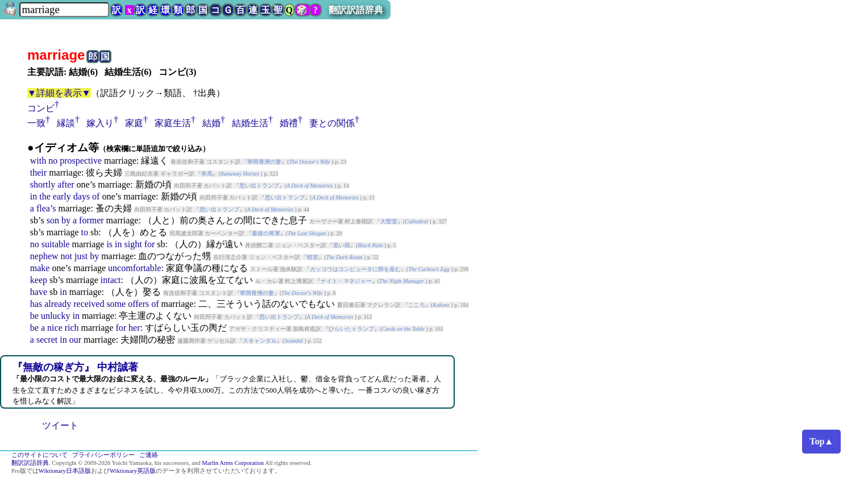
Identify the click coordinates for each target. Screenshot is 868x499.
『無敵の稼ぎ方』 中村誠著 (75, 367)
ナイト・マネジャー (346, 281)
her (134, 328)
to (85, 232)
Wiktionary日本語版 (65, 471)
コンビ (41, 108)
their (38, 172)
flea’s (46, 208)
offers (138, 304)
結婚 (211, 123)
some (116, 304)
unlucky (56, 316)
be (34, 316)
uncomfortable (134, 268)
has (36, 304)
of (96, 196)
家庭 (134, 123)
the (45, 196)
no (53, 161)
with (38, 161)
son (53, 220)
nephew (44, 256)
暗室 (313, 257)
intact (111, 280)
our (75, 340)
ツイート (60, 425)
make (40, 268)
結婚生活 (250, 123)
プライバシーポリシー (103, 455)
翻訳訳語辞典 (356, 10)
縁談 (66, 123)
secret (47, 340)
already (58, 304)
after (66, 184)
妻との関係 (332, 123)
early (62, 196)
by (66, 220)
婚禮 (289, 123)
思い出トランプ (259, 186)
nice (55, 328)
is (109, 244)
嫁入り (100, 123)
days (82, 196)
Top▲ (821, 441)
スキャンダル (260, 341)
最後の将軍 (266, 233)
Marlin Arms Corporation (233, 463)
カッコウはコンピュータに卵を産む (355, 269)
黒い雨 (342, 245)
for (150, 244)
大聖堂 (389, 221)
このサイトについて (40, 455)
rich (72, 328)
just (81, 256)
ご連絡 (149, 455)
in (34, 196)
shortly (43, 184)
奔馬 (207, 174)
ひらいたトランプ (351, 329)
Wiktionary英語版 (133, 471)
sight (133, 244)
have (39, 292)
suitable (56, 244)
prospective (81, 161)
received (89, 304)
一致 (36, 123)
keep (39, 280)
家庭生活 (173, 123)
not (67, 256)
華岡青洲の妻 (264, 162)
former (92, 220)
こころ (417, 305)
